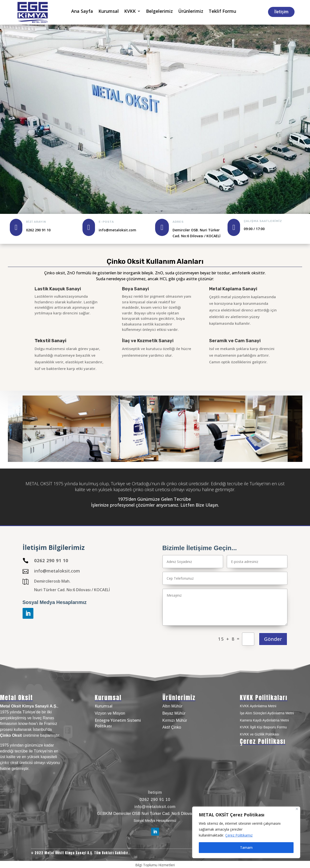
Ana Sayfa (82, 12)
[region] (246, 832)
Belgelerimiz (159, 12)
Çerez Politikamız (239, 835)
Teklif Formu (222, 12)
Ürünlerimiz (191, 12)
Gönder (273, 639)
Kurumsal (109, 12)
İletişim (281, 12)
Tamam (246, 847)
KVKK (130, 12)
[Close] (297, 809)
